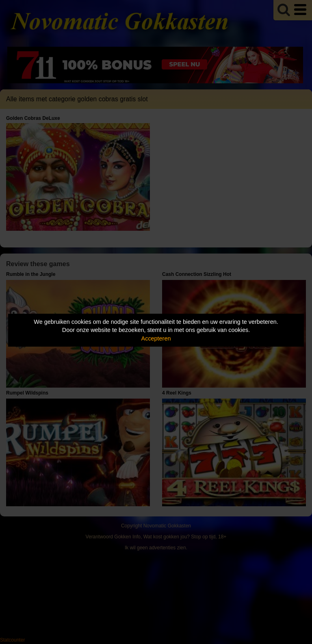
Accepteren (156, 338)
